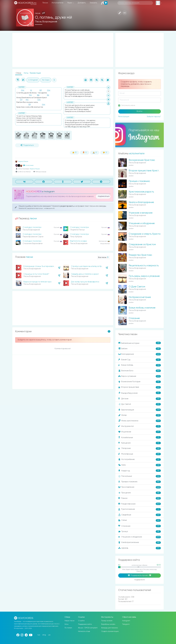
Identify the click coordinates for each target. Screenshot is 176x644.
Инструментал (140, 426)
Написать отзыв (84, 631)
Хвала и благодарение (141, 202)
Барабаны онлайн (108, 624)
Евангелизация (140, 410)
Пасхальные (140, 476)
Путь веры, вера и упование (144, 276)
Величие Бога (140, 371)
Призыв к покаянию (139, 181)
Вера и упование (140, 376)
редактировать (67, 206)
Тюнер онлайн (107, 621)
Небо (140, 465)
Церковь (140, 548)
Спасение (134, 318)
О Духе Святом (137, 287)
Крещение (140, 443)
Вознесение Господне (140, 382)
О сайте (81, 621)
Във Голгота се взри (78, 241)
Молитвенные (140, 454)
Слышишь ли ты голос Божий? (36, 274)
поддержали (140, 580)
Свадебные (140, 515)
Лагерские (140, 449)
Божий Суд (140, 360)
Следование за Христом (142, 244)
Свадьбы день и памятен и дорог (85, 274)
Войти (139, 111)
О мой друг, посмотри (32, 227)
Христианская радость (141, 192)
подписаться (104, 196)
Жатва (140, 415)
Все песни (103, 257)
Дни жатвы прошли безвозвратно (85, 282)
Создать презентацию (110, 631)
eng (44, 635)
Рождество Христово (140, 255)
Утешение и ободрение (142, 223)
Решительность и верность (144, 266)
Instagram (126, 621)
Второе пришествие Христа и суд (147, 171)
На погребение (140, 460)
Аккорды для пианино (110, 628)
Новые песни (69, 621)
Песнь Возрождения (46, 22)
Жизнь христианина (140, 421)
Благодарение (140, 354)
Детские (140, 399)
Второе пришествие (140, 387)
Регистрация (124, 117)
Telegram (126, 624)
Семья (140, 520)
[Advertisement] (63, 50)
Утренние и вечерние (141, 213)
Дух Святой (140, 404)
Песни (45, 3)
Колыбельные (140, 437)
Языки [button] (70, 3)
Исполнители (58, 3)
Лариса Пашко (22, 161)
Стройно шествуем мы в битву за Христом (89, 266)
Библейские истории (140, 343)
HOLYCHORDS (34, 192)
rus (39, 635)
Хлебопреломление (140, 543)
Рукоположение (140, 509)
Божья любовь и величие (142, 308)
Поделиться (27, 145)
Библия (140, 349)
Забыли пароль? (154, 117)
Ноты (26, 73)
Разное (140, 498)
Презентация (35, 73)
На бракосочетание (140, 297)
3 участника (28, 165)
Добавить (82, 3)
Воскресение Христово (142, 160)
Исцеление (140, 432)
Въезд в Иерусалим (140, 393)
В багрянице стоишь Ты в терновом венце (41, 266)
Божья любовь (140, 365)
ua (49, 635)
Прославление (140, 487)
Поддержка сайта (85, 624)
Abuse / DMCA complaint (88, 628)
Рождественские (140, 504)
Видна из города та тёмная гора (37, 282)
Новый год (140, 471)
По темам (68, 628)
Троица (140, 532)
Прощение (140, 493)
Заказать (93, 3)
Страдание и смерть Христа (145, 234)
